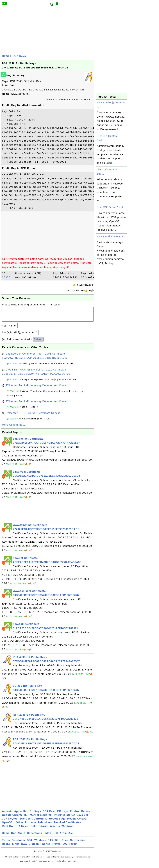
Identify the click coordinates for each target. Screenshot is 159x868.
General (86, 814)
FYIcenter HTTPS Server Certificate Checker (34, 416)
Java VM (82, 818)
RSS (55, 836)
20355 (8, 278)
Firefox (75, 814)
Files (65, 843)
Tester (6, 843)
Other (20, 825)
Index (47, 836)
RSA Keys (19, 56)
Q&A (24, 847)
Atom (63, 836)
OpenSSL (8, 825)
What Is (55, 829)
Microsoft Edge (55, 822)
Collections (35, 836)
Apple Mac (21, 814)
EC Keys (63, 814)
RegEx (6, 847)
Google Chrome (12, 818)
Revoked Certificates (67, 825)
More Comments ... (14, 428)
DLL (58, 843)
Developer (18, 843)
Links (16, 847)
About (21, 836)
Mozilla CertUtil (77, 822)
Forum (73, 847)
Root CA (8, 829)
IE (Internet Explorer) (38, 818)
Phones (45, 847)
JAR (51, 843)
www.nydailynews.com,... (112, 236)
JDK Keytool (10, 822)
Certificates (78, 843)
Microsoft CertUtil (32, 822)
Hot (14, 836)
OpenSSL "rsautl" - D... (111, 207)
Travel (56, 847)
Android (7, 814)
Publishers (45, 825)
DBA (30, 843)
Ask (71, 836)
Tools (33, 829)
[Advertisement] (48, 31)
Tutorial (43, 829)
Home (6, 56)
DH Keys (35, 814)
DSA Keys (49, 814)
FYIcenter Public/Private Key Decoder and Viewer (37, 389)
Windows (67, 829)
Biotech (34, 847)
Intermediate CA (65, 818)
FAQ (65, 847)
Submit (38, 342)
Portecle (31, 825)
